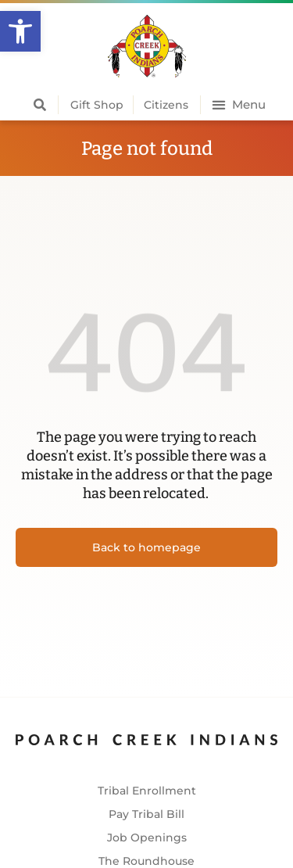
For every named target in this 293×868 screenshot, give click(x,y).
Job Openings (147, 838)
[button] (20, 31)
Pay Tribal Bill (146, 814)
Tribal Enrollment (147, 791)
